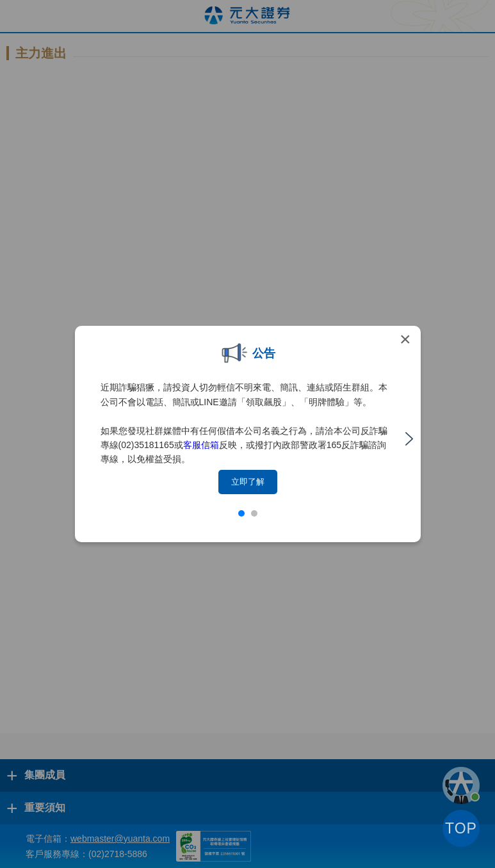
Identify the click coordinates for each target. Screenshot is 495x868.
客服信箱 (201, 445)
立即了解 (248, 482)
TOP (461, 828)
